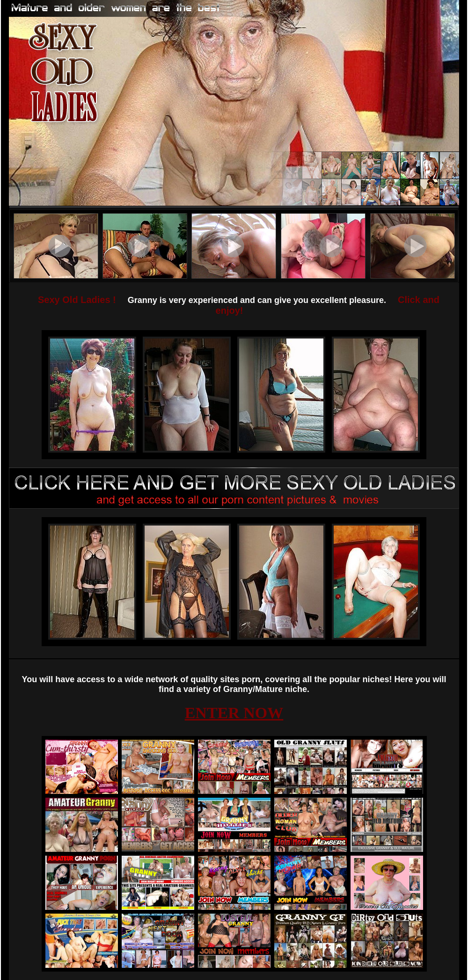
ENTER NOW (234, 713)
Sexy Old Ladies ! (77, 300)
